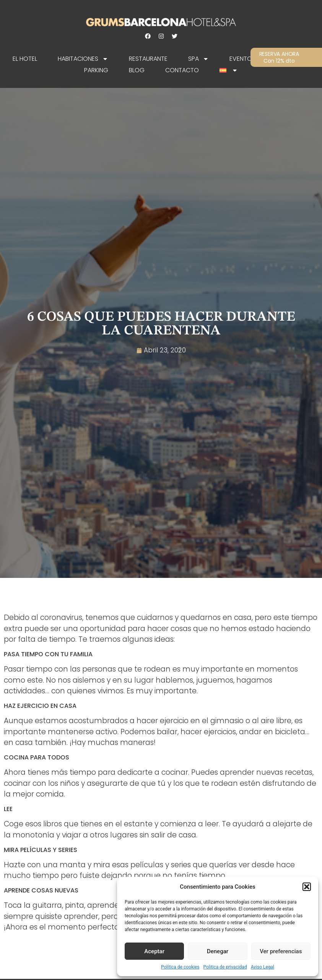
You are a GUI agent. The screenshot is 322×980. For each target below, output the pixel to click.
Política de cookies (180, 967)
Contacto (182, 70)
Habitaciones (83, 59)
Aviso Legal (263, 967)
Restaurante (148, 59)
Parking (96, 70)
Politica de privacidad (225, 967)
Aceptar (154, 951)
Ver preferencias (281, 951)
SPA (198, 59)
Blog (137, 70)
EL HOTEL (25, 59)
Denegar (218, 951)
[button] (307, 887)
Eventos (242, 59)
